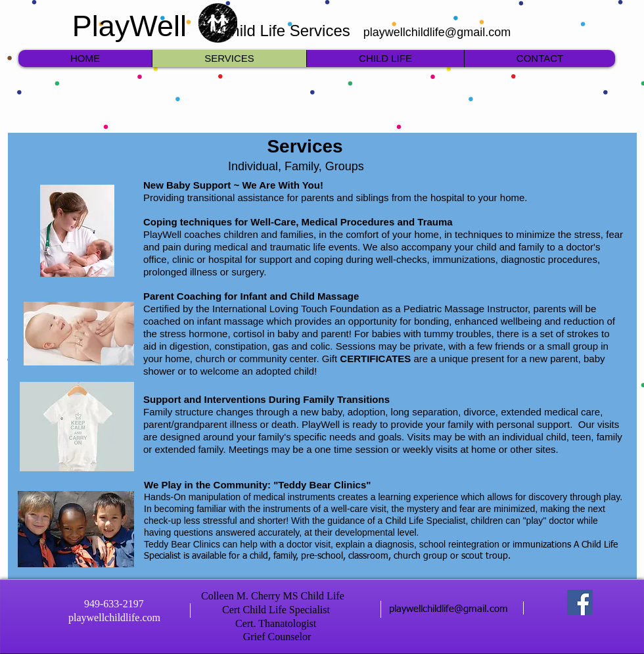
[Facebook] (580, 602)
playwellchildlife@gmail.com (437, 32)
